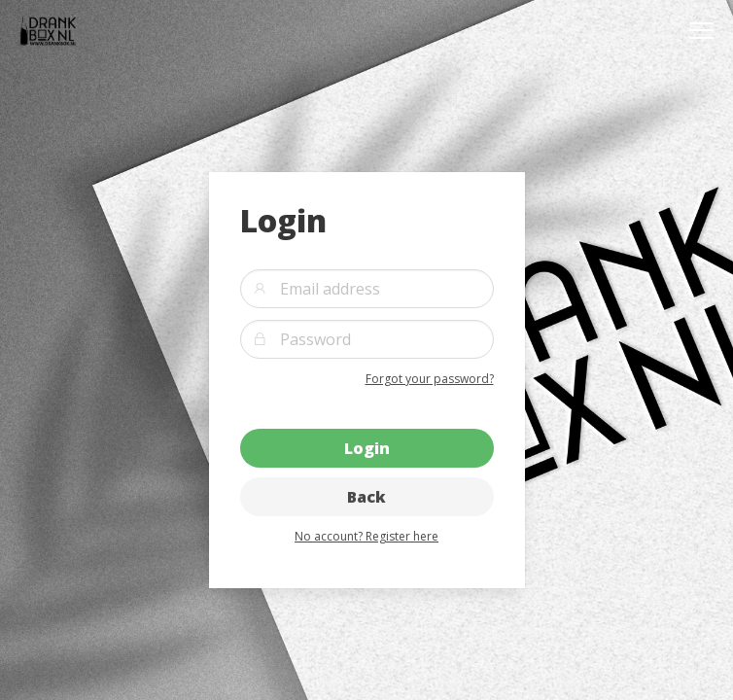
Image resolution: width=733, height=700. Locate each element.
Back (366, 497)
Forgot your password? (430, 379)
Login (367, 448)
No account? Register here (366, 536)
